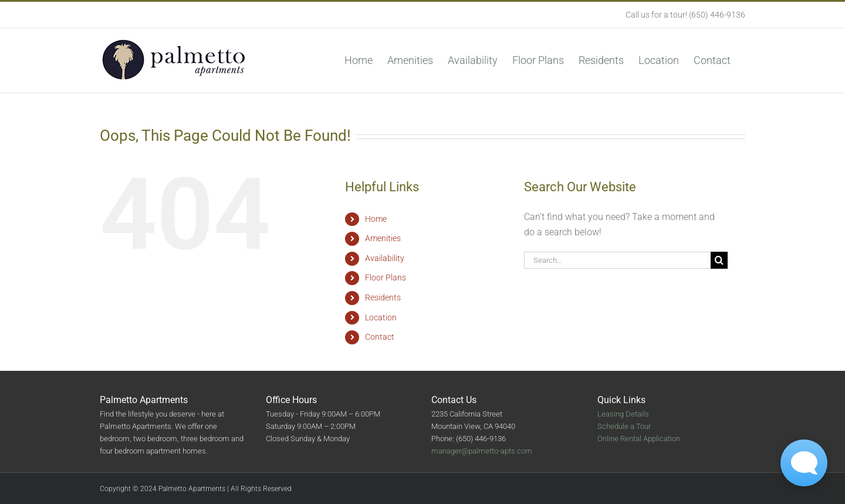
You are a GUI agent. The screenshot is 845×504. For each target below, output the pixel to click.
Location (381, 317)
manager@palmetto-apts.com (482, 451)
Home (376, 219)
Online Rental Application (639, 439)
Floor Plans (386, 278)
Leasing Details (623, 414)
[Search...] (617, 260)
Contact (380, 337)
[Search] (719, 260)
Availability (385, 258)
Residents (383, 297)
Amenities (383, 238)
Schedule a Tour (624, 426)
